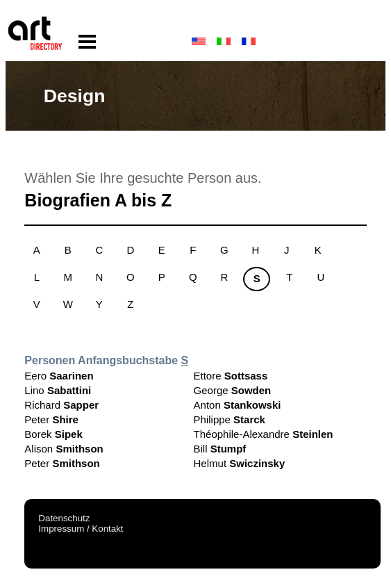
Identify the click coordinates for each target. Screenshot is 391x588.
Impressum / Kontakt (81, 529)
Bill (220, 449)
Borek (53, 434)
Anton (238, 405)
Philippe (230, 419)
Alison (64, 449)
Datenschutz (64, 518)
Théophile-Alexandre (264, 434)
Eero (59, 376)
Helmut (240, 463)
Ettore (231, 376)
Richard (61, 405)
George (233, 390)
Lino (58, 390)
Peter (51, 419)
